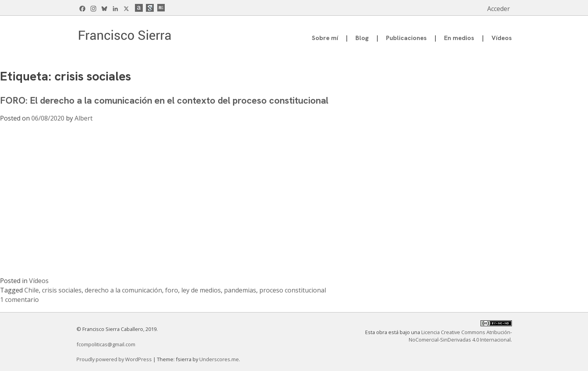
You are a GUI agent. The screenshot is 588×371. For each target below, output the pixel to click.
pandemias (240, 290)
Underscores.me (219, 359)
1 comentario (19, 300)
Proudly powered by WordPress (115, 359)
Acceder (499, 9)
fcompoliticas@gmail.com (106, 344)
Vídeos (502, 38)
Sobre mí (325, 38)
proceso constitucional (293, 290)
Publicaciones (406, 38)
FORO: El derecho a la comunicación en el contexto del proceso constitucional (164, 100)
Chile (32, 290)
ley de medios (201, 290)
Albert (84, 118)
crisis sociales (62, 290)
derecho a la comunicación (123, 290)
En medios (459, 38)
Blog (362, 38)
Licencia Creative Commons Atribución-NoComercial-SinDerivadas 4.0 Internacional (460, 336)
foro (172, 290)
